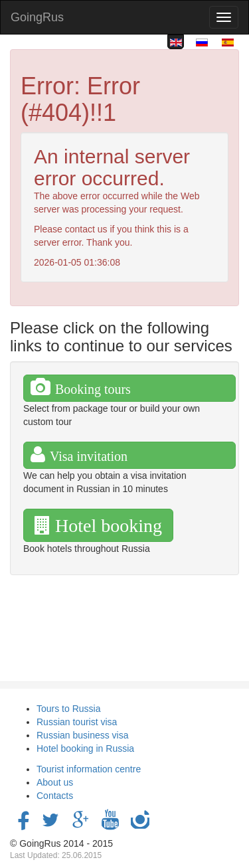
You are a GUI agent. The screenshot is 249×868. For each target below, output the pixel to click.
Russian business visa (83, 735)
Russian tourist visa (77, 722)
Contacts (55, 796)
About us (55, 782)
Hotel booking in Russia (85, 748)
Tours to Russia (68, 709)
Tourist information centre (89, 769)
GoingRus (37, 17)
